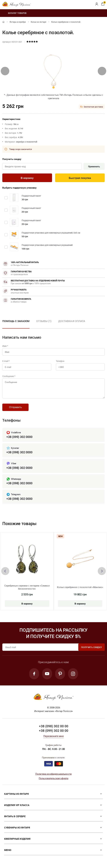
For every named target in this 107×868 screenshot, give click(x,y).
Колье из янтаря (38, 22)
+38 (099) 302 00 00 (54, 731)
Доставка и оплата (72, 321)
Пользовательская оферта (53, 778)
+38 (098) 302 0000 (19, 452)
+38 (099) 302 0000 (19, 437)
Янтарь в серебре (18, 22)
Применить (94, 167)
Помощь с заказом (16, 321)
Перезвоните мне (53, 736)
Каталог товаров (14, 13)
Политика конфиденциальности (53, 774)
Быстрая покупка (80, 178)
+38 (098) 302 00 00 (54, 726)
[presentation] (5, 71)
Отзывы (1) (44, 321)
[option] (44, 324)
